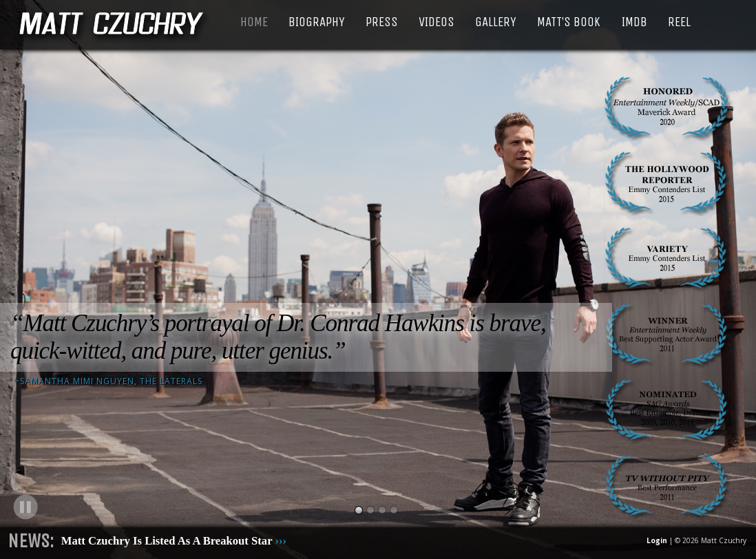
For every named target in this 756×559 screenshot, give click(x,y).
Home (254, 22)
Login (657, 540)
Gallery (496, 22)
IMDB (634, 22)
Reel (679, 22)
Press (382, 22)
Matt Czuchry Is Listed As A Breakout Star (174, 541)
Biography (317, 22)
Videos (437, 22)
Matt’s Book (569, 22)
